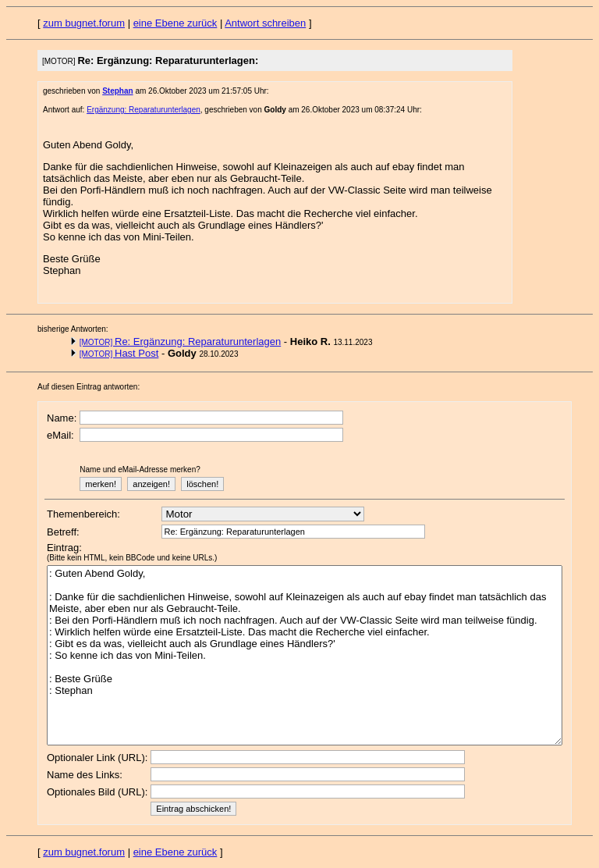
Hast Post (119, 353)
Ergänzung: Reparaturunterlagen (144, 110)
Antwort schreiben (265, 23)
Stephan (117, 91)
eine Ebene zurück (175, 23)
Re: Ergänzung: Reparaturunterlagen (181, 342)
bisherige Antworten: (73, 329)
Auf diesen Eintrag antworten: (89, 387)
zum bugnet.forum (84, 23)
